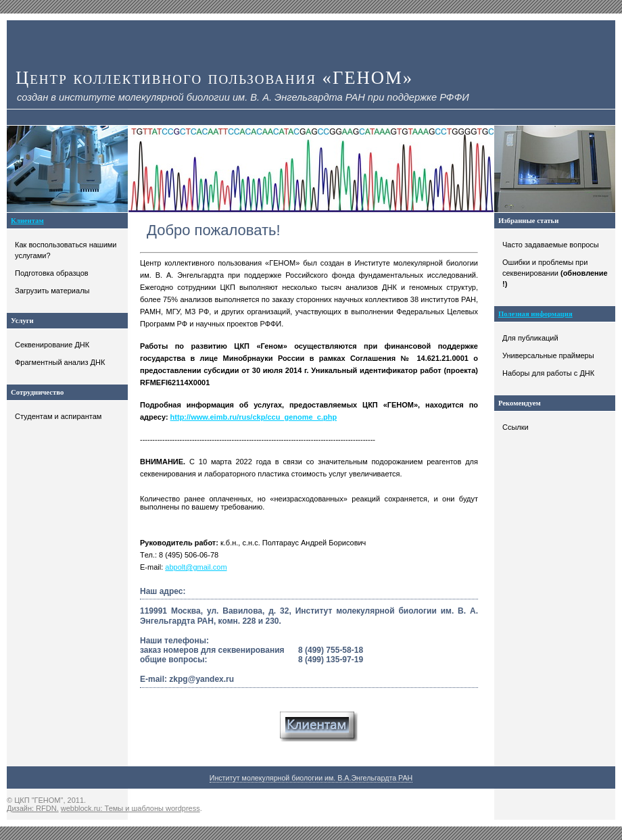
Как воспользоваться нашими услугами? (66, 250)
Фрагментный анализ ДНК (60, 362)
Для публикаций (530, 338)
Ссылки (516, 427)
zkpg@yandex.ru (201, 679)
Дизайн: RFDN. (33, 808)
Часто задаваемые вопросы (551, 245)
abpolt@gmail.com (196, 567)
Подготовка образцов (52, 273)
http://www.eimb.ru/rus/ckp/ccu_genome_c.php (254, 417)
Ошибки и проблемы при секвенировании (555, 273)
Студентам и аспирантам (58, 416)
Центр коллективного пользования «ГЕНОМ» (214, 78)
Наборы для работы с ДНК (548, 373)
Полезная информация (535, 314)
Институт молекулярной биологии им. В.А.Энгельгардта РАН (311, 778)
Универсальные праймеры (548, 355)
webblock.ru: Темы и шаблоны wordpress (130, 808)
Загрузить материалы (52, 291)
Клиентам (27, 221)
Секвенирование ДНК (52, 345)
